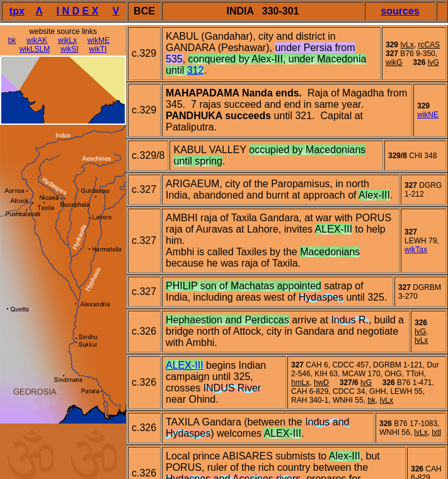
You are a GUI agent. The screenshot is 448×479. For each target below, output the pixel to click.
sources (400, 11)
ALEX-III (185, 365)
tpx (17, 11)
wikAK (37, 40)
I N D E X (78, 11)
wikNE (428, 115)
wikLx (67, 40)
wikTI (98, 49)
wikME (99, 40)
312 (196, 70)
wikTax (416, 250)
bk (12, 40)
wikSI (70, 49)
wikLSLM (35, 49)
